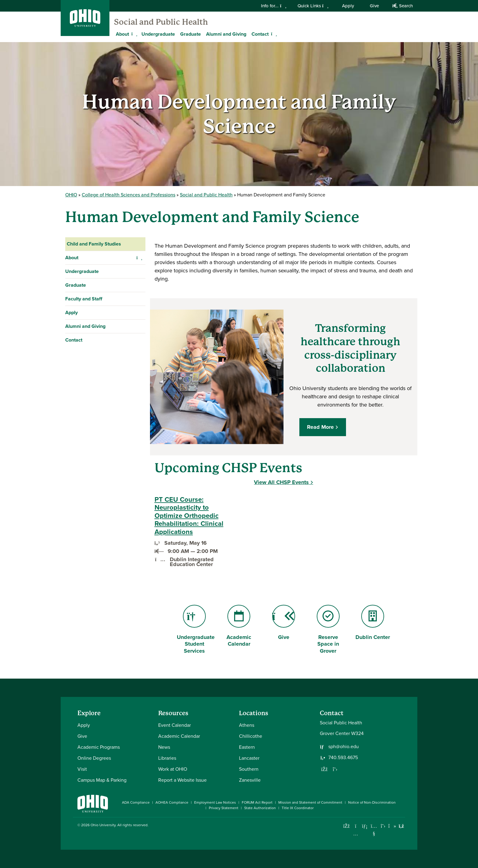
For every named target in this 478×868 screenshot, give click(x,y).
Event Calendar (175, 725)
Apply (348, 6)
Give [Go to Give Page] (284, 623)
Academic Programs (99, 747)
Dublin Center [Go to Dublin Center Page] (373, 623)
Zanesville (250, 780)
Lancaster (249, 758)
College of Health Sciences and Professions (128, 195)
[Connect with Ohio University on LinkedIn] (365, 826)
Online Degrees (94, 758)
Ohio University (103, 825)
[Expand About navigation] (139, 258)
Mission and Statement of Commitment (310, 802)
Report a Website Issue (182, 780)
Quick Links (313, 6)
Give (374, 6)
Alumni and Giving (226, 34)
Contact (74, 340)
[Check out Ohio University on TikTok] (392, 826)
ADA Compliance (136, 802)
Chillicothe (251, 736)
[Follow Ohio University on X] (383, 826)
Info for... (274, 6)
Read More (320, 427)
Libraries (167, 758)
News (164, 747)
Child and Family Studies (94, 244)
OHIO (71, 195)
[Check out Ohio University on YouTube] (374, 830)
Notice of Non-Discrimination (372, 802)
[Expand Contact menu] (273, 34)
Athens (247, 725)
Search (403, 6)
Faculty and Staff (84, 299)
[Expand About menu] (134, 34)
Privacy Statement (224, 808)
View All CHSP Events (281, 482)
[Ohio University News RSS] (401, 826)
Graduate (191, 34)
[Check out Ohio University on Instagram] (356, 834)
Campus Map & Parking (102, 780)
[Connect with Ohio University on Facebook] (346, 826)
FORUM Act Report (257, 802)
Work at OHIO (173, 769)
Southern (249, 769)
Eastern (247, 747)
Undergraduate (158, 34)
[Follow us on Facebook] (324, 769)
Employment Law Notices (215, 802)
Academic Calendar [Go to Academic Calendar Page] (239, 626)
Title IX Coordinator (298, 808)
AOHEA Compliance (172, 802)
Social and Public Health (161, 22)
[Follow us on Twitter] (335, 769)
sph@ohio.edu (344, 747)
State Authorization (260, 808)
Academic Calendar (179, 736)
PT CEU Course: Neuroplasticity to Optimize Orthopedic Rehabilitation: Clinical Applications (189, 516)
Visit (82, 769)
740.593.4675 (343, 758)
